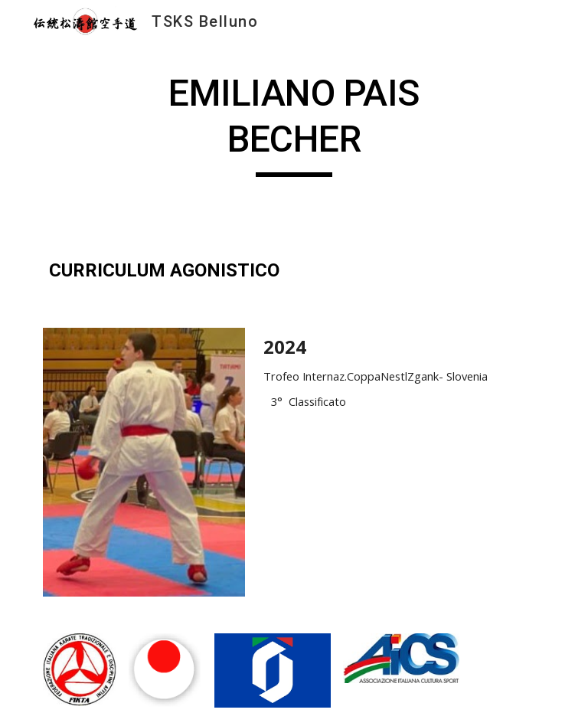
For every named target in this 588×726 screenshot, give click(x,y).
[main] (294, 124)
